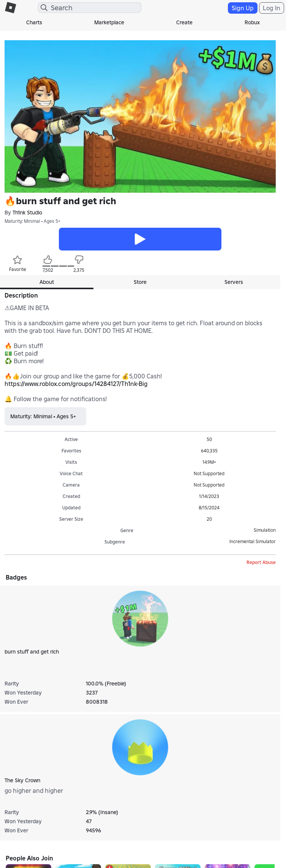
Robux (252, 22)
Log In (272, 8)
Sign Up (243, 8)
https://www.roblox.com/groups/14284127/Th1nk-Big (76, 384)
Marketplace (109, 22)
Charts (34, 22)
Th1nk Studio (27, 213)
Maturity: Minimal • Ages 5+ (32, 221)
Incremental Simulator (253, 541)
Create (184, 22)
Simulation (265, 530)
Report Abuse (261, 562)
